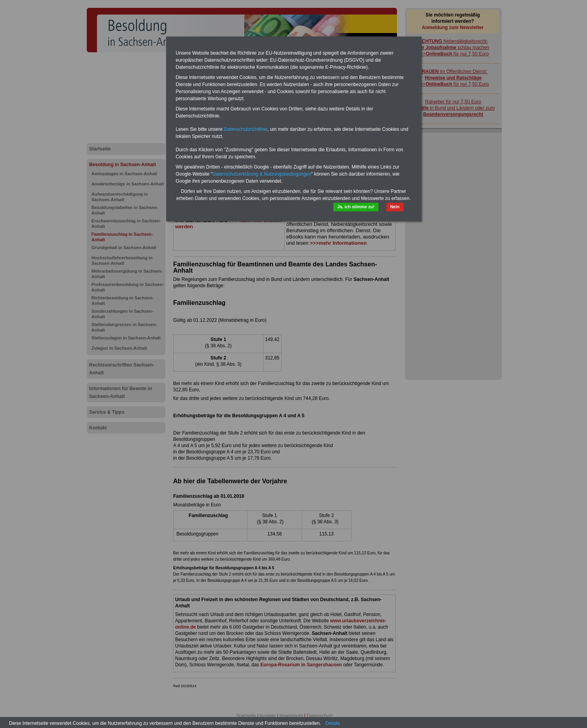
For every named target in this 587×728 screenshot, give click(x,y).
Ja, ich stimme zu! (356, 207)
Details (333, 723)
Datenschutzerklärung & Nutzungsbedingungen (262, 174)
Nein (395, 207)
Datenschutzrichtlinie (246, 129)
